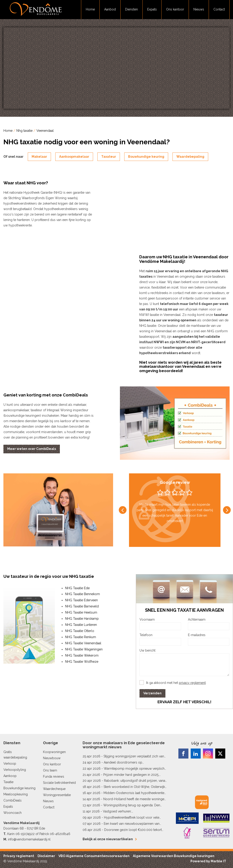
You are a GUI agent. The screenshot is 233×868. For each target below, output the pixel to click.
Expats (152, 9)
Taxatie (8, 782)
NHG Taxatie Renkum (81, 637)
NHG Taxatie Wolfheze (82, 662)
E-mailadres (197, 635)
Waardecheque (54, 789)
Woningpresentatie (57, 795)
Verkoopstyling (15, 770)
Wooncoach (13, 813)
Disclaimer (46, 856)
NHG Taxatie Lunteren (81, 625)
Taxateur (109, 157)
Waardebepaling (190, 157)
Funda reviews (54, 777)
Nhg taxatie (24, 131)
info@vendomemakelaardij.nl (29, 839)
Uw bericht (147, 650)
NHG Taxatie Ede (77, 588)
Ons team (50, 770)
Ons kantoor (175, 9)
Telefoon (146, 635)
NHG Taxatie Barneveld (82, 606)
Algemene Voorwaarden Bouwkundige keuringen (174, 856)
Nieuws (199, 9)
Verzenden (152, 693)
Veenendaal (45, 131)
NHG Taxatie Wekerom (82, 655)
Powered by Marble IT (208, 861)
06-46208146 (60, 834)
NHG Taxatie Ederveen (81, 600)
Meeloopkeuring (16, 794)
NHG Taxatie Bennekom (82, 594)
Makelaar (39, 157)
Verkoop (10, 764)
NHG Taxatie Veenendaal (83, 643)
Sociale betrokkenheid (59, 783)
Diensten (132, 9)
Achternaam (197, 619)
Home (90, 9)
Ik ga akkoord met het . (176, 683)
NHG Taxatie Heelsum (81, 612)
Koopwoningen (54, 752)
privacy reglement (192, 683)
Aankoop (10, 776)
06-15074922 (25, 834)
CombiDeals (13, 800)
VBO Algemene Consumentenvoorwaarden (94, 856)
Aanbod (110, 9)
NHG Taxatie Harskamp (82, 619)
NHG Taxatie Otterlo (80, 631)
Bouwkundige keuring (146, 157)
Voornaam (147, 619)
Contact (219, 9)
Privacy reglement (19, 856)
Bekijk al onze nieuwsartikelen (110, 839)
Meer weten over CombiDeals (32, 449)
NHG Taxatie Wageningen (84, 649)
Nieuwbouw (52, 758)
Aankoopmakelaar (74, 157)
